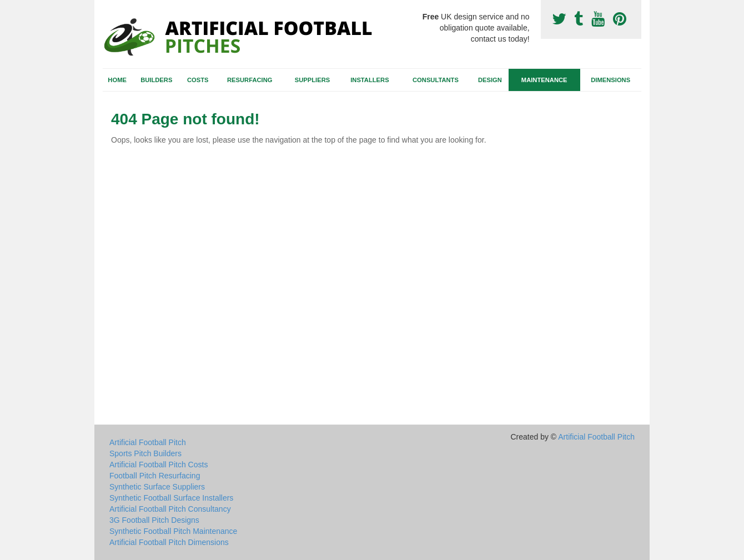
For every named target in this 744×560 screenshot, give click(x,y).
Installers (370, 80)
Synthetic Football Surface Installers (171, 498)
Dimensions (610, 80)
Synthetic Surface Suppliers (157, 487)
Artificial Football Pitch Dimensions (169, 542)
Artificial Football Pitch (148, 442)
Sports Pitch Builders (145, 453)
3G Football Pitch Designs (154, 520)
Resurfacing (250, 80)
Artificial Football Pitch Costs (159, 465)
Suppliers (312, 80)
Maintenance (544, 80)
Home (117, 80)
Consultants (436, 80)
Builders (156, 80)
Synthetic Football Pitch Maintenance (173, 531)
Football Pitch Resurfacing (155, 476)
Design (490, 80)
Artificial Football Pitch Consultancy (170, 509)
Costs (198, 80)
